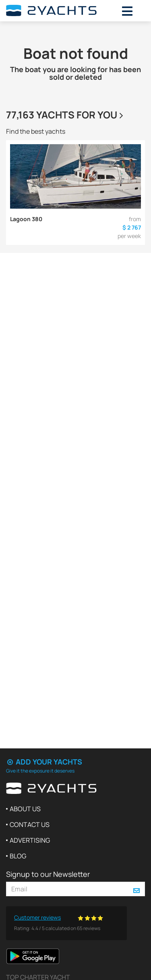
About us (25, 809)
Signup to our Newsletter (48, 874)
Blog (18, 856)
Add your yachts (44, 762)
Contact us (30, 825)
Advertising (30, 840)
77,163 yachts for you (66, 115)
